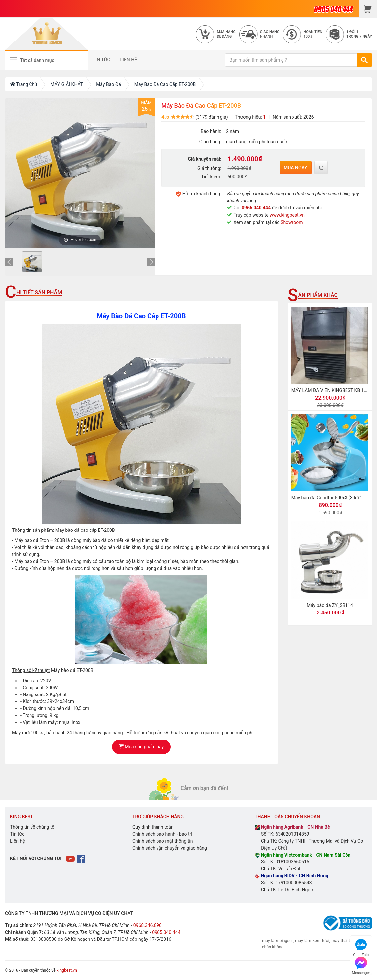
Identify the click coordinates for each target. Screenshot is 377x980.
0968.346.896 (148, 925)
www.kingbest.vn (287, 215)
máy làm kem (308, 941)
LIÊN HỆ (129, 60)
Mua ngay (296, 168)
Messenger (361, 965)
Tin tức (17, 834)
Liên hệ (17, 841)
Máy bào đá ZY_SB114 (330, 605)
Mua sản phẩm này (141, 747)
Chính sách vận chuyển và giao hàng (170, 848)
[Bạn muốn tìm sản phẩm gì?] (291, 60)
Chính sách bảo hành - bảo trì (162, 834)
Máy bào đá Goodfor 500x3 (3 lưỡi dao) (332, 498)
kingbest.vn (67, 970)
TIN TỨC (102, 60)
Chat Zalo (361, 947)
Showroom (292, 222)
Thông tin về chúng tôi (33, 827)
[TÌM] (365, 60)
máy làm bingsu (277, 941)
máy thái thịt (343, 941)
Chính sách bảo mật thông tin (163, 841)
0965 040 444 (256, 208)
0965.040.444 (166, 932)
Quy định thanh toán (153, 827)
